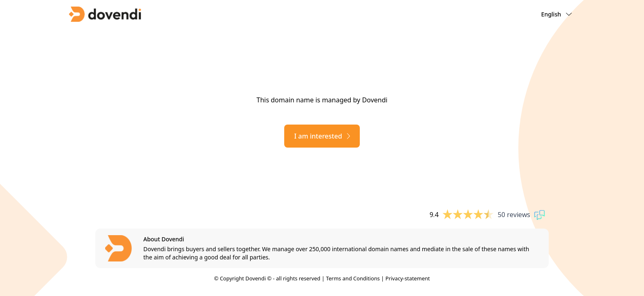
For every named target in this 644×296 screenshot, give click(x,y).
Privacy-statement (407, 278)
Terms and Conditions (353, 278)
